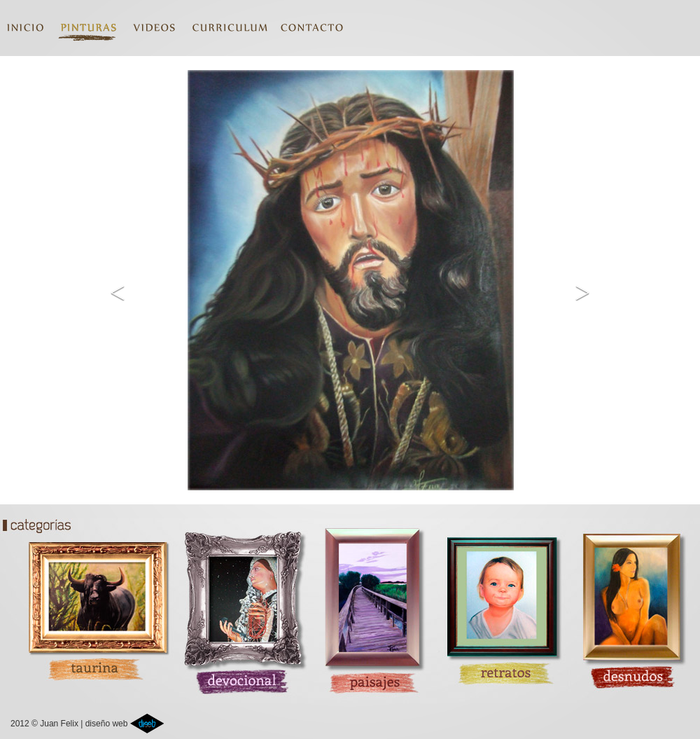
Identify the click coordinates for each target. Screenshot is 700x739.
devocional (241, 606)
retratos (498, 606)
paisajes (370, 606)
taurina (86, 606)
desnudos (632, 606)
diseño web (125, 724)
